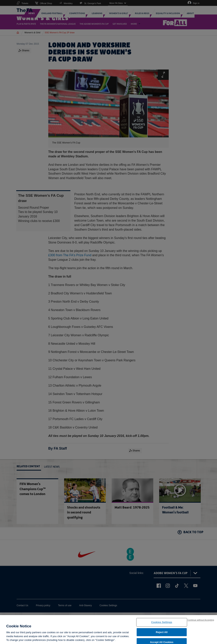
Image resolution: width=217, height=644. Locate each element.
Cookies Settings (162, 624)
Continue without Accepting (201, 622)
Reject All (162, 634)
